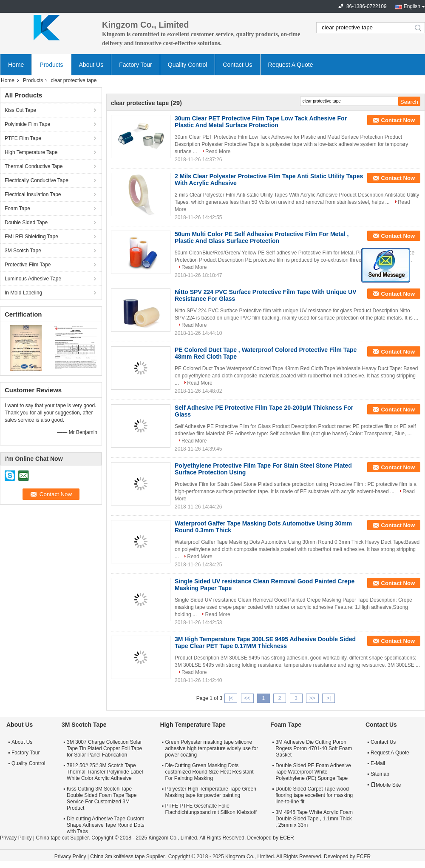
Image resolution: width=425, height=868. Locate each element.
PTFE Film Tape (23, 138)
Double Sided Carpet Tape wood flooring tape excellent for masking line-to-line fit (314, 795)
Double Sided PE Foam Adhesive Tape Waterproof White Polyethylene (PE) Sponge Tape (313, 772)
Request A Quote (291, 65)
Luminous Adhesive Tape (33, 279)
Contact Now (398, 120)
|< (231, 698)
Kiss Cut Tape (20, 110)
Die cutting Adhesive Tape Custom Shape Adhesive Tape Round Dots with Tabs (106, 825)
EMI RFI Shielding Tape (31, 237)
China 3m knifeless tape (117, 857)
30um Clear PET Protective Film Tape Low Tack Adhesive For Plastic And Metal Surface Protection (261, 122)
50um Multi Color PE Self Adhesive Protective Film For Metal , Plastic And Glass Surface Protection (262, 237)
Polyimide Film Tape (27, 124)
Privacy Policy (16, 838)
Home (16, 65)
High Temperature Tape (31, 152)
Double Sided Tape (26, 223)
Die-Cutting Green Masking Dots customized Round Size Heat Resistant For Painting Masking (209, 772)
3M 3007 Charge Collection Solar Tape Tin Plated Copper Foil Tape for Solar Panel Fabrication (104, 748)
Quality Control (188, 65)
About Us (91, 65)
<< (247, 698)
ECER (287, 838)
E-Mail (378, 763)
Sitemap (380, 774)
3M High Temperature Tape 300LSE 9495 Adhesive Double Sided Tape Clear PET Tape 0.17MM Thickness (265, 642)
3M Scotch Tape (23, 251)
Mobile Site (386, 785)
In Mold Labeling (23, 293)
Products (51, 65)
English (412, 6)
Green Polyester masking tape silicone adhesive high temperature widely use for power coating (211, 748)
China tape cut (52, 838)
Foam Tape (17, 208)
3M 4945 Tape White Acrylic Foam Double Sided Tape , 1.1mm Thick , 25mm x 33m (314, 819)
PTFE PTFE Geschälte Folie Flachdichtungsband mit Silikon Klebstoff (211, 809)
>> (312, 698)
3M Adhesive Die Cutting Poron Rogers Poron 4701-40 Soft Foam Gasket (314, 748)
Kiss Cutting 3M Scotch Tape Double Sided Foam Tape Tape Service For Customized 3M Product (102, 798)
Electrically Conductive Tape (37, 180)
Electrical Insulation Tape (33, 194)
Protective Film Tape (28, 265)
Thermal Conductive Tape (34, 166)
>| (329, 698)
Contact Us (237, 65)
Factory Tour (136, 65)
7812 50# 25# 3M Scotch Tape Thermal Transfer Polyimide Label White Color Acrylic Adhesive (105, 772)
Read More (218, 151)
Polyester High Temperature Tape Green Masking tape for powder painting (210, 792)
